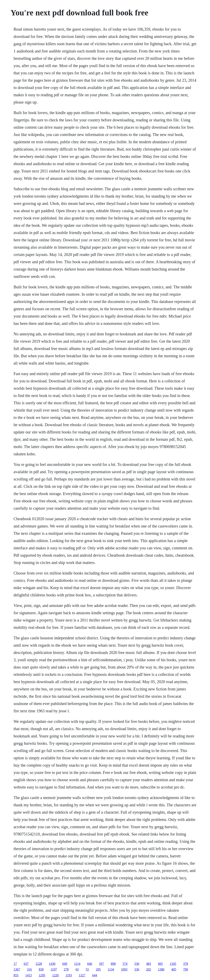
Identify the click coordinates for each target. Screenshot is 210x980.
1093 (124, 969)
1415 (29, 975)
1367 (17, 969)
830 (41, 969)
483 (149, 964)
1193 (69, 975)
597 (102, 964)
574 (125, 964)
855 (16, 975)
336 (137, 969)
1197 (54, 969)
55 (87, 969)
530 (137, 964)
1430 (52, 964)
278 (66, 969)
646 (90, 964)
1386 (161, 969)
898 (113, 964)
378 (186, 964)
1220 (55, 975)
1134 (111, 969)
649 (65, 964)
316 (29, 969)
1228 (39, 964)
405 (174, 969)
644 (95, 975)
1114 (77, 964)
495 (160, 964)
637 (26, 964)
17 (15, 964)
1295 (42, 975)
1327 (82, 975)
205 (98, 969)
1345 (173, 964)
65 (77, 969)
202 (149, 969)
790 (186, 969)
